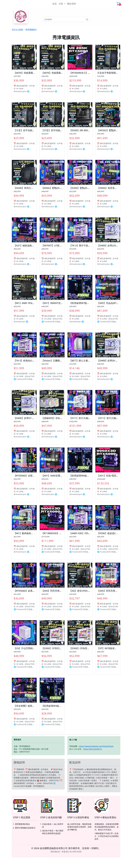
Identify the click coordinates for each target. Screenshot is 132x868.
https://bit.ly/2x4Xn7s (93, 749)
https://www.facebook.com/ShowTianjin (96, 746)
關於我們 (72, 4)
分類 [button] (61, 4)
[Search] (66, 19)
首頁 (55, 4)
